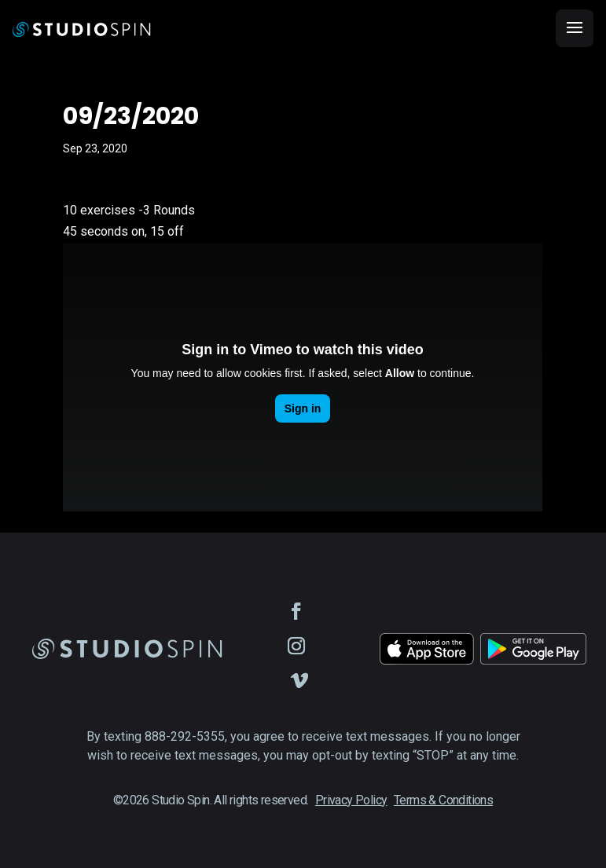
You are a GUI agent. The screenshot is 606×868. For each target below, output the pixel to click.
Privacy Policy (351, 800)
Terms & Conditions (443, 800)
